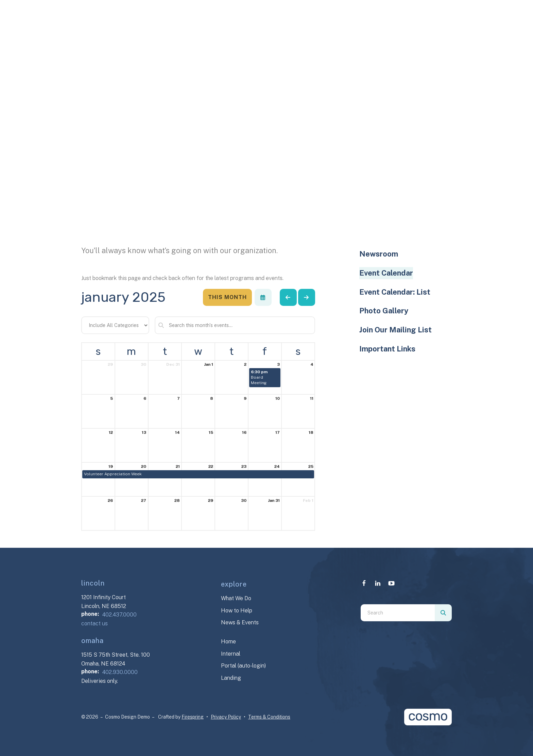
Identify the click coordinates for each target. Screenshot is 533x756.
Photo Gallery (384, 311)
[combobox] (398, 613)
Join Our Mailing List (396, 330)
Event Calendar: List (395, 292)
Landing (231, 678)
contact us (94, 623)
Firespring (193, 717)
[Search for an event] (235, 325)
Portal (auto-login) (243, 666)
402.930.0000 (120, 672)
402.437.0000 (119, 615)
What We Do (236, 598)
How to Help (237, 611)
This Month (227, 297)
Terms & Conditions (269, 717)
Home (228, 642)
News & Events (240, 622)
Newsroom (379, 254)
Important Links (387, 349)
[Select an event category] (115, 325)
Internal (231, 654)
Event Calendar (386, 273)
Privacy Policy (226, 717)
